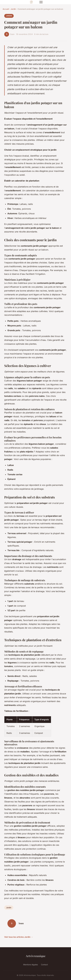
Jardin (13, 9)
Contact (44, 965)
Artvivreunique (36, 956)
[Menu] (41, 2)
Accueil (6, 9)
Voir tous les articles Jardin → (19, 937)
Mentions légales (31, 965)
